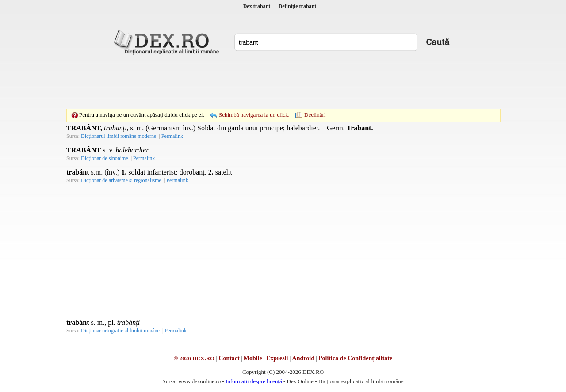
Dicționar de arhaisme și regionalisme (121, 180)
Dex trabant (257, 6)
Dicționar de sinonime (105, 158)
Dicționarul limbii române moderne (119, 136)
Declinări (315, 115)
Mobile (253, 358)
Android (303, 358)
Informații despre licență (254, 381)
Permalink (172, 136)
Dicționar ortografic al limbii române (120, 331)
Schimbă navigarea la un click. (254, 115)
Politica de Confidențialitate (355, 358)
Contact (229, 358)
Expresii (277, 358)
